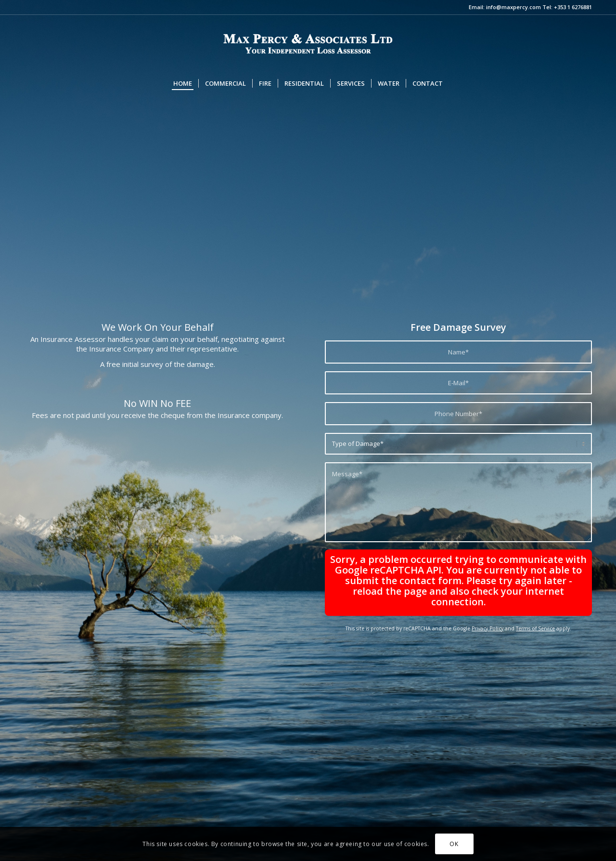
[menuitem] (183, 83)
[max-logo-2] (308, 43)
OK (454, 844)
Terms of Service (535, 628)
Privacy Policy (488, 628)
